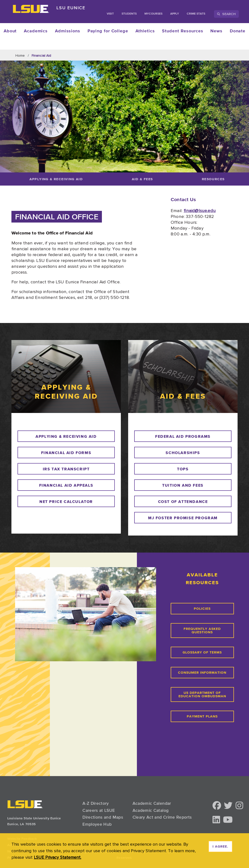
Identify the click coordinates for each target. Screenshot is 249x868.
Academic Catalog (151, 810)
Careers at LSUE (99, 810)
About (10, 31)
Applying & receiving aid (66, 436)
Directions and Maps (103, 817)
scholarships (183, 453)
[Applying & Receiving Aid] (56, 179)
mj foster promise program (183, 518)
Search (226, 14)
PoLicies (202, 609)
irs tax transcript (66, 469)
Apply (175, 14)
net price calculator (66, 501)
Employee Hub (97, 824)
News (216, 31)
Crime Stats (196, 14)
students (129, 14)
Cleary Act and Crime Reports (162, 817)
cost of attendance (183, 501)
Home (20, 55)
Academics (36, 31)
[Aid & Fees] (142, 179)
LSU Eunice (71, 8)
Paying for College (108, 31)
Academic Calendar (152, 803)
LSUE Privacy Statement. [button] (58, 857)
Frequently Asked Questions (202, 631)
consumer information (202, 673)
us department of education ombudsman (202, 695)
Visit (110, 14)
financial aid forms (66, 453)
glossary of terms (202, 653)
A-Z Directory (96, 803)
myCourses (153, 14)
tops (183, 469)
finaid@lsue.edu (200, 210)
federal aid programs (183, 436)
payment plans (202, 716)
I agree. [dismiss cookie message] (220, 847)
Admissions (68, 31)
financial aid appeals (66, 485)
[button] (217, 806)
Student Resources (182, 31)
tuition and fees (183, 485)
